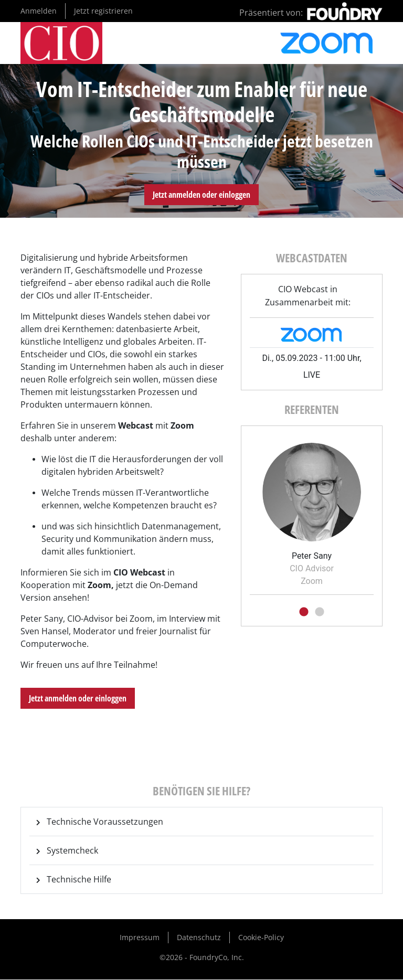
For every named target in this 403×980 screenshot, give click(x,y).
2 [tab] (320, 612)
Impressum (140, 937)
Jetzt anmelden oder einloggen (201, 195)
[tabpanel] (312, 511)
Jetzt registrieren (103, 11)
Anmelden (39, 11)
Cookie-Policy (261, 937)
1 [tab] (304, 612)
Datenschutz (199, 937)
